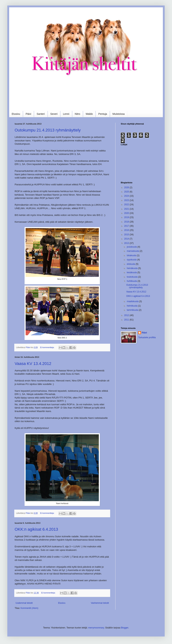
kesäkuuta (132, 272)
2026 (127, 188)
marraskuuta (133, 251)
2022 (127, 205)
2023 (127, 200)
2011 (127, 320)
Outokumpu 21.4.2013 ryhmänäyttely (48, 130)
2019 (127, 217)
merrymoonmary (96, 628)
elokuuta (131, 264)
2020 (127, 213)
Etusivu (16, 114)
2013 (127, 243)
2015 (127, 235)
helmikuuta (132, 306)
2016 (127, 230)
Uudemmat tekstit (24, 603)
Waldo (89, 114)
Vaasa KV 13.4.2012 (33, 364)
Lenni (66, 114)
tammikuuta (133, 310)
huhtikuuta (132, 281)
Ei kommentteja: (47, 347)
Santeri (41, 114)
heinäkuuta (132, 268)
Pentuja (103, 114)
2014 (127, 239)
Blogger (125, 628)
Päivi (28, 114)
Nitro (78, 114)
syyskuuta (132, 260)
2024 (127, 196)
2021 (127, 209)
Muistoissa (119, 114)
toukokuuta (132, 277)
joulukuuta (132, 247)
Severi (54, 114)
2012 (127, 315)
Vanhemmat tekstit (100, 603)
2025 (127, 192)
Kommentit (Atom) (29, 608)
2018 (127, 222)
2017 (127, 226)
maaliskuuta (133, 301)
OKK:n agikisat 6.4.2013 (36, 529)
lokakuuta (132, 255)
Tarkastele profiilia (147, 337)
